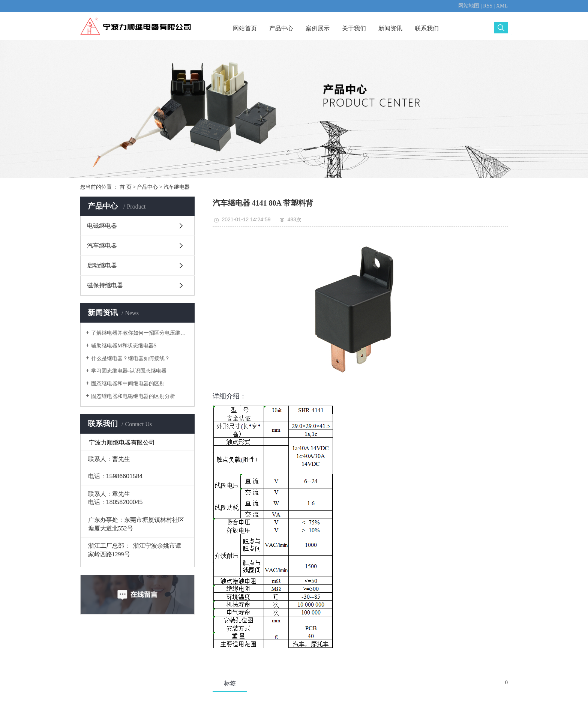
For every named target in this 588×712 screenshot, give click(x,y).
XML (502, 6)
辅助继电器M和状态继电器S (124, 346)
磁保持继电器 (105, 285)
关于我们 (354, 28)
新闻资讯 (390, 28)
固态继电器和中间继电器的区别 (128, 384)
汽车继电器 (177, 187)
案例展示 (318, 28)
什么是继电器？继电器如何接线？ (130, 358)
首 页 (126, 187)
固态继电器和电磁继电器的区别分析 (133, 396)
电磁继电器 (102, 226)
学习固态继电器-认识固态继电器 (129, 371)
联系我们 (427, 28)
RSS (488, 6)
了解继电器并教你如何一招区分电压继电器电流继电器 (140, 333)
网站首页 (245, 28)
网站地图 (469, 6)
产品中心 (281, 28)
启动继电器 (102, 265)
